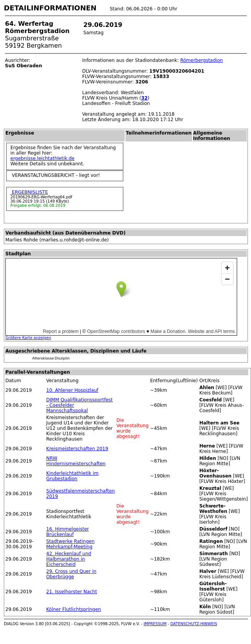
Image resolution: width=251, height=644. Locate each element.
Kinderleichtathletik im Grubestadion (72, 476)
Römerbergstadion (202, 60)
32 (145, 98)
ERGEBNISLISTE (29, 192)
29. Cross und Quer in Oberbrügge (71, 574)
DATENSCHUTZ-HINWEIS (194, 624)
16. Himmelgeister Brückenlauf (68, 532)
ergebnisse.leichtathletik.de (43, 158)
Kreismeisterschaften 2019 (77, 449)
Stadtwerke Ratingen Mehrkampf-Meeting (70, 544)
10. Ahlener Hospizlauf (72, 390)
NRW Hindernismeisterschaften (76, 461)
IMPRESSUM (155, 624)
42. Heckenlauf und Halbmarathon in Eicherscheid (69, 559)
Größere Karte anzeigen (28, 338)
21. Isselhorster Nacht (72, 592)
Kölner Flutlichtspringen (74, 609)
